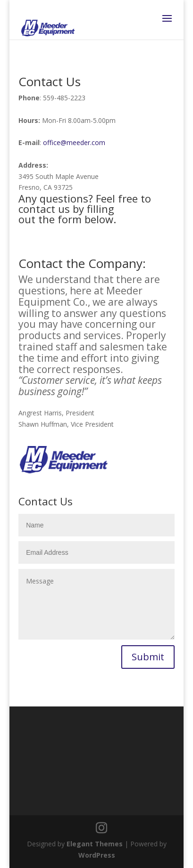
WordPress (97, 855)
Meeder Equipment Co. (80, 296)
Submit (148, 657)
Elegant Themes (95, 844)
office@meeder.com (74, 142)
